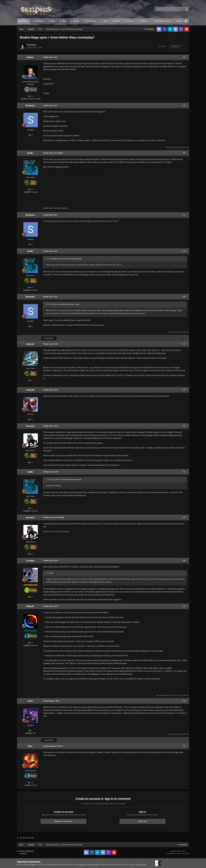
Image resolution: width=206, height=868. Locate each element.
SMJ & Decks (91, 21)
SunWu (30, 153)
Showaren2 (30, 106)
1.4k (31, 783)
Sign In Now (143, 821)
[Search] (163, 9)
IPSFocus (30, 851)
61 (31, 731)
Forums (25, 21)
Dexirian (33, 45)
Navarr (170, 332)
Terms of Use (141, 865)
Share (162, 46)
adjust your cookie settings (89, 865)
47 (31, 380)
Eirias (30, 746)
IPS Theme (21, 851)
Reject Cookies (180, 863)
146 (31, 96)
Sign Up (179, 21)
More (144, 21)
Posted (50, 57)
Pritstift (172, 695)
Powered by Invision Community (178, 854)
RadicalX (30, 606)
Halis (158, 695)
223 (31, 419)
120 (31, 463)
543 (31, 189)
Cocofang (30, 561)
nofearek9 (30, 390)
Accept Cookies (160, 863)
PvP (41, 48)
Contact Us (23, 854)
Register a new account (63, 821)
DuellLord (180, 147)
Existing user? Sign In (164, 21)
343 (31, 643)
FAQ (64, 21)
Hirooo (181, 734)
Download (39, 21)
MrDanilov (170, 147)
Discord (76, 21)
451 (31, 597)
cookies (32, 865)
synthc (30, 701)
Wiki (105, 21)
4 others (181, 695)
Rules (52, 21)
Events (117, 21)
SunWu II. (72, 304)
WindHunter (164, 695)
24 (31, 135)
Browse (130, 21)
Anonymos (30, 426)
